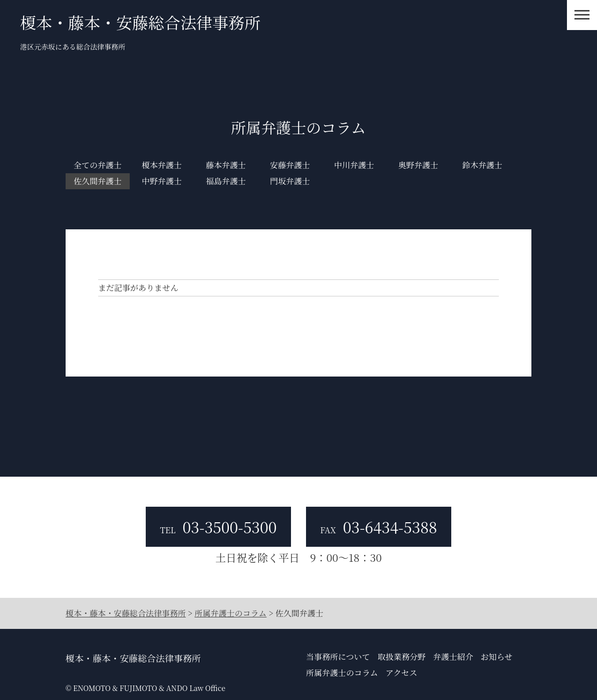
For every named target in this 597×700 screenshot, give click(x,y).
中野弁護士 (162, 181)
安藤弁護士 (290, 165)
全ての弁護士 (98, 165)
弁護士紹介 (453, 657)
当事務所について (338, 657)
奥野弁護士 (418, 165)
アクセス (402, 673)
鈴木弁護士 (482, 165)
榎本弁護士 (162, 165)
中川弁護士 (354, 165)
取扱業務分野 (402, 657)
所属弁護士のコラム (342, 673)
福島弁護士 (226, 181)
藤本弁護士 (226, 165)
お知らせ (497, 657)
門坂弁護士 (290, 181)
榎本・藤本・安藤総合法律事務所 (140, 22)
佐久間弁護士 (98, 181)
